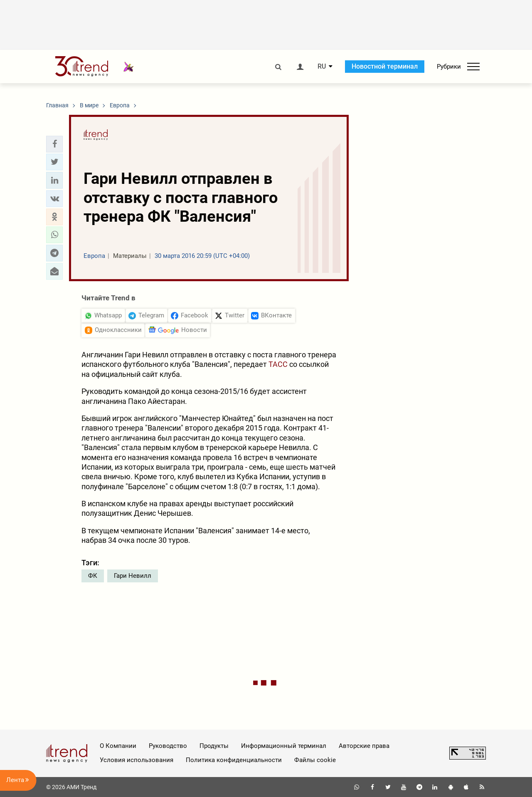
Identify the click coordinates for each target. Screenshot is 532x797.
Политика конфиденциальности (234, 760)
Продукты (214, 746)
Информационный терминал (284, 746)
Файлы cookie (315, 760)
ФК (93, 576)
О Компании (118, 746)
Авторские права (364, 746)
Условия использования (137, 760)
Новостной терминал (385, 66)
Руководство (168, 746)
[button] (54, 144)
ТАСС (278, 364)
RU (322, 67)
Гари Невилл (133, 576)
